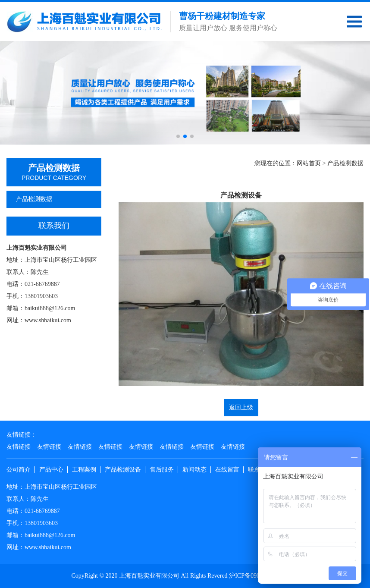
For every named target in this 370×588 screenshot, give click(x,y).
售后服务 (162, 470)
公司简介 (19, 470)
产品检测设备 (123, 470)
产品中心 (51, 470)
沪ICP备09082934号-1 (257, 576)
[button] (178, 136)
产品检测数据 (54, 199)
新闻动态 (194, 470)
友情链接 (19, 447)
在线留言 (227, 470)
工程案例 (84, 470)
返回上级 (241, 407)
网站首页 (309, 163)
